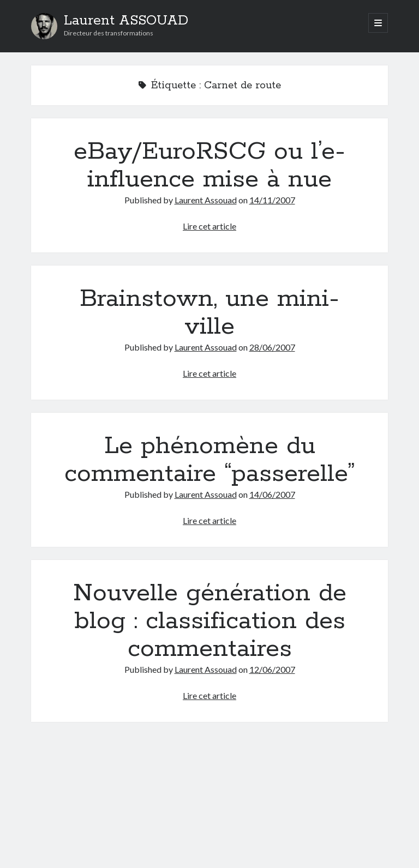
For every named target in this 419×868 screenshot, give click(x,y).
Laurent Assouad (206, 200)
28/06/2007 (272, 347)
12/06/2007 (272, 669)
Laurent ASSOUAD (126, 21)
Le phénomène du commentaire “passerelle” (209, 460)
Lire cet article (209, 226)
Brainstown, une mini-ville (209, 313)
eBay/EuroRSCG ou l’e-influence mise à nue (209, 165)
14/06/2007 (272, 494)
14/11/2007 (272, 200)
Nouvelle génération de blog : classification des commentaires (210, 621)
